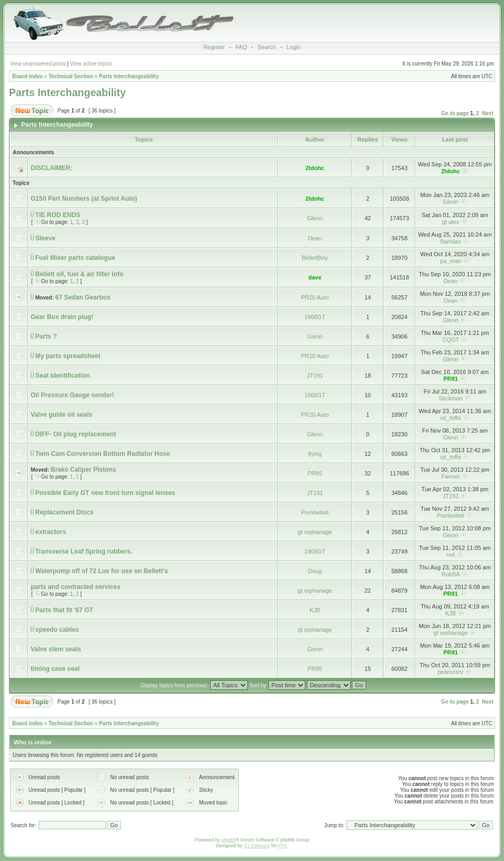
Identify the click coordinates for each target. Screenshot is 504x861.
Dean (315, 238)
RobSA (451, 574)
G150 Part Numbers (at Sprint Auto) (84, 199)
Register (214, 47)
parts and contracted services (76, 587)
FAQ (241, 47)
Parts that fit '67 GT (64, 610)
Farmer (450, 476)
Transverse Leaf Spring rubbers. (84, 551)
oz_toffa (450, 418)
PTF (282, 846)
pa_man (451, 261)
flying (315, 454)
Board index (27, 76)
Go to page (455, 113)
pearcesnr (451, 672)
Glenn (450, 202)
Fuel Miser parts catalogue (75, 258)
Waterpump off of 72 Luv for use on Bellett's (102, 571)
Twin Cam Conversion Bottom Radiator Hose (103, 454)
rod (451, 555)
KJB (315, 610)
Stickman (450, 398)
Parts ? (46, 336)
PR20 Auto (315, 297)
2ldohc (315, 168)
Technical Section (71, 76)
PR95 (315, 473)
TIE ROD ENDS (58, 215)
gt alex (451, 222)
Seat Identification (63, 376)
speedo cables (57, 630)
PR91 (451, 379)
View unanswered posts (38, 64)
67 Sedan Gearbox (83, 297)
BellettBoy (315, 258)
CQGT (451, 340)
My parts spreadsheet (68, 356)
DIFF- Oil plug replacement (76, 434)
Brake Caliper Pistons (83, 470)
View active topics (91, 64)
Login (293, 47)
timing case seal (55, 669)
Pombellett (315, 512)
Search (267, 47)
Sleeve (45, 238)
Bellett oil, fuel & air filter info (80, 274)
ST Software (257, 846)
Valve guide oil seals (62, 415)
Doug (315, 571)
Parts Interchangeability (129, 76)
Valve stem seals (56, 649)
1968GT (315, 317)
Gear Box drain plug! (62, 317)
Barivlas (450, 241)
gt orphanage (315, 532)
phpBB (228, 840)
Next (488, 113)
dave (315, 277)
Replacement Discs (64, 512)
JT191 (315, 376)
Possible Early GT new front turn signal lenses (105, 493)
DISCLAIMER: (52, 168)
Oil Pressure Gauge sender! (72, 395)
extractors (51, 532)
